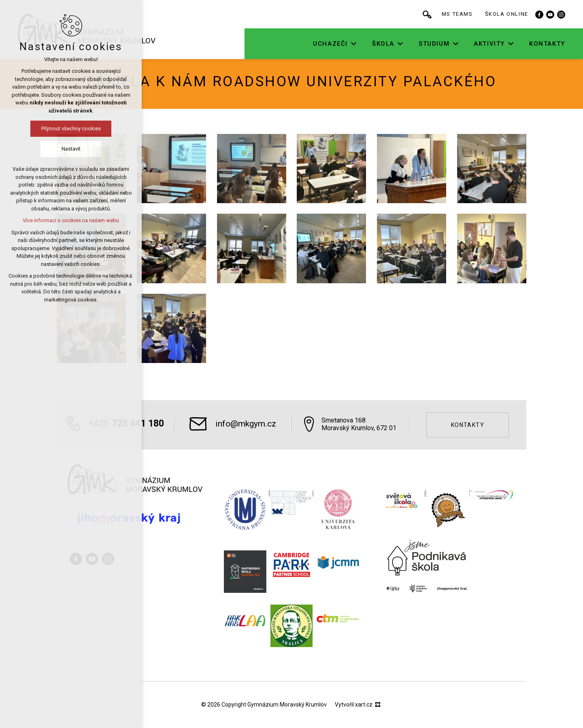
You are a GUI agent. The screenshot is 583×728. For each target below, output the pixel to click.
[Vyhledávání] (455, 14)
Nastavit (31, 149)
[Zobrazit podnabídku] (381, 44)
